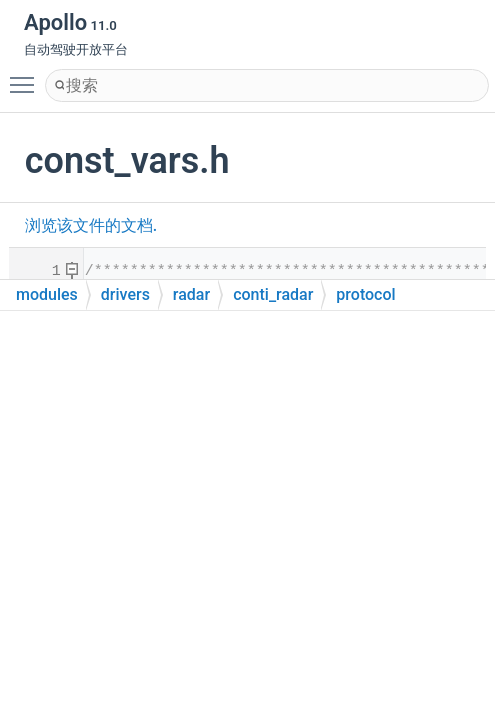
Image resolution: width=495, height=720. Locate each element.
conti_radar (273, 294)
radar (191, 294)
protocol (365, 294)
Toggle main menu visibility (27, 76)
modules (47, 294)
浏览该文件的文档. (91, 225)
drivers (125, 294)
